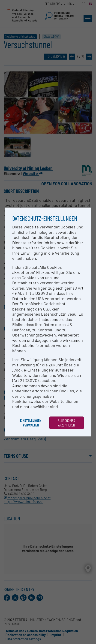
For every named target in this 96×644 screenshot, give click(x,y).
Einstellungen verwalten (31, 423)
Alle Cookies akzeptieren (66, 423)
